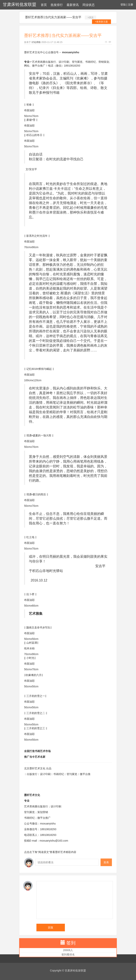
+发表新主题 (101, 22)
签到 (71, 943)
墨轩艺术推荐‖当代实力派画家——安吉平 (53, 17)
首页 (44, 5)
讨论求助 (36, 42)
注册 (130, 5)
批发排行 (57, 5)
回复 (51, 928)
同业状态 (89, 5)
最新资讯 (73, 5)
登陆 (123, 5)
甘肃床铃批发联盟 (20, 4)
